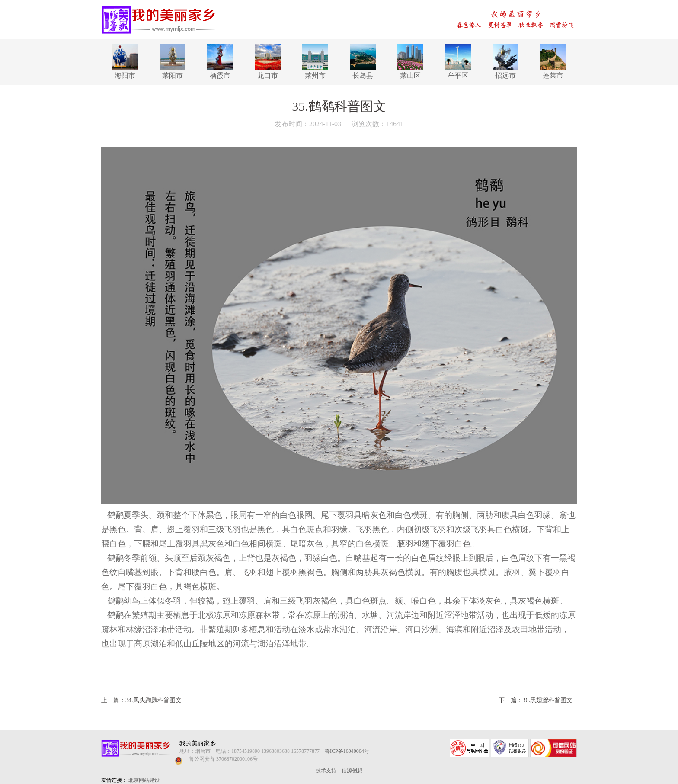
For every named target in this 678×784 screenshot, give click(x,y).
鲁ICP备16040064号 (347, 751)
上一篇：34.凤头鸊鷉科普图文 (141, 700)
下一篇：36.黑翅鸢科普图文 (536, 700)
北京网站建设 (144, 780)
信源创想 (352, 771)
